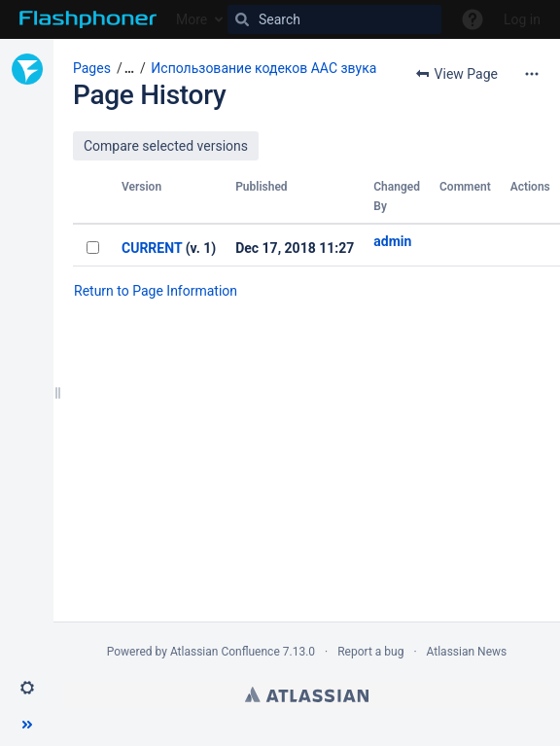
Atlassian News (467, 652)
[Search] (334, 19)
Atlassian (307, 694)
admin (392, 241)
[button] (27, 688)
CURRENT (152, 248)
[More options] (532, 74)
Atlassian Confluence (225, 652)
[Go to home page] (88, 19)
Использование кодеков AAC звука (263, 68)
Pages (92, 68)
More (192, 19)
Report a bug (370, 652)
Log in (522, 19)
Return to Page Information (156, 291)
